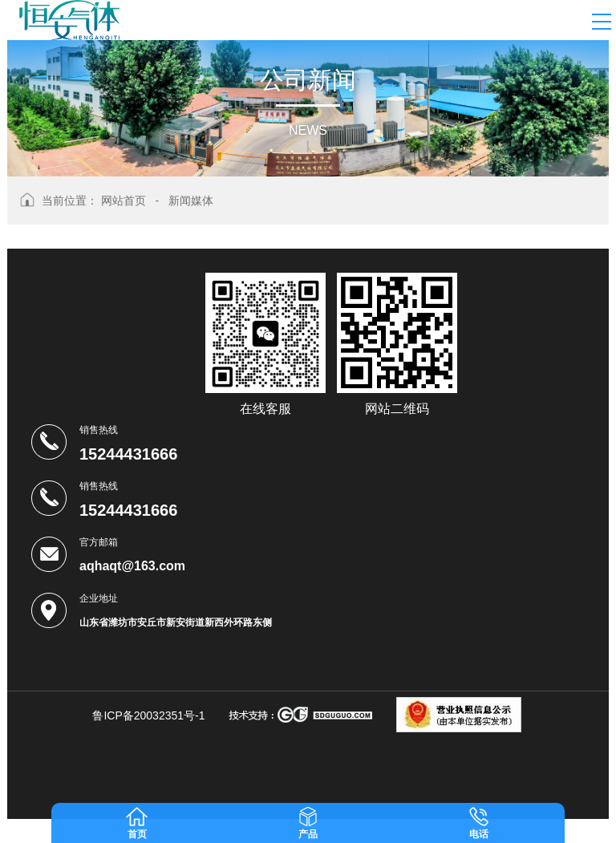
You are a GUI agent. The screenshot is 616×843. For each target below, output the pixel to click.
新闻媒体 (191, 201)
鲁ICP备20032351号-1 (148, 715)
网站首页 (124, 201)
